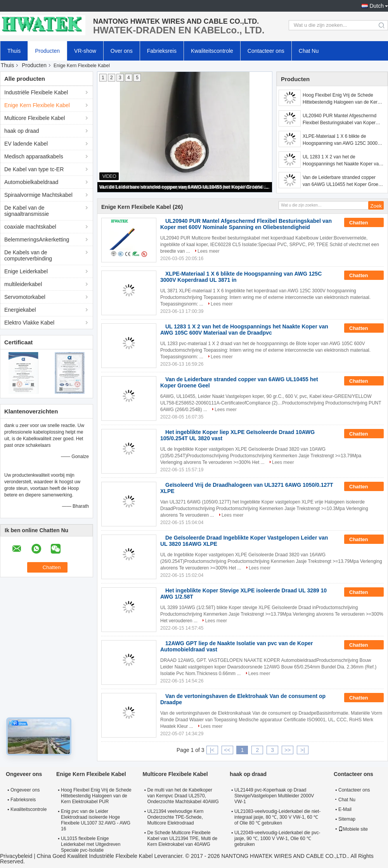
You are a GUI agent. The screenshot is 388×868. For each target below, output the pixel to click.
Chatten (364, 223)
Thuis (14, 51)
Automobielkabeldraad (31, 182)
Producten (47, 51)
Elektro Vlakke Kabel (29, 323)
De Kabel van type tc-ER (34, 169)
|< (212, 750)
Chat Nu (309, 51)
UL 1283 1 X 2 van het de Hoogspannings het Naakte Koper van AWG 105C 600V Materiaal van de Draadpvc (342, 161)
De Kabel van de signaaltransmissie (27, 211)
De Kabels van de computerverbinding (28, 255)
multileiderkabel (23, 284)
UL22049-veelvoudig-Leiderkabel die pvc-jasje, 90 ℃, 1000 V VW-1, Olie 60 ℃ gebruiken (277, 838)
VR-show (85, 51)
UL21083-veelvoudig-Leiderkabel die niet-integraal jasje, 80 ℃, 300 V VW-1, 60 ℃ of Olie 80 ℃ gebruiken (277, 817)
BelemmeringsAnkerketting (37, 240)
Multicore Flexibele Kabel (35, 118)
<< (227, 750)
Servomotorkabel (25, 297)
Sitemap (347, 819)
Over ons (122, 51)
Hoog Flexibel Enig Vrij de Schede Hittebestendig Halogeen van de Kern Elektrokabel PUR (341, 99)
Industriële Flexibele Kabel (36, 92)
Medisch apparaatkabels (34, 156)
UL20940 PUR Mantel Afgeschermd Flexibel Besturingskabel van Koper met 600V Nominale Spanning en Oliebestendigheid (339, 120)
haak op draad (22, 131)
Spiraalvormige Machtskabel (38, 195)
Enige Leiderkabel (26, 271)
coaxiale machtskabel (30, 227)
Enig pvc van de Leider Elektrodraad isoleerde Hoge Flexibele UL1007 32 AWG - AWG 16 (96, 820)
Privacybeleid (16, 856)
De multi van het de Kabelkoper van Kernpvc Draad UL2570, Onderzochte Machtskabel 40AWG (183, 796)
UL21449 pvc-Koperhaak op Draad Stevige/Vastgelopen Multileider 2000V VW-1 (274, 796)
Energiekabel (20, 310)
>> (288, 750)
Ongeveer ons (25, 790)
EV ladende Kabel (26, 144)
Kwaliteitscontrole (212, 51)
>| (303, 750)
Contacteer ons (266, 51)
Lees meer (209, 251)
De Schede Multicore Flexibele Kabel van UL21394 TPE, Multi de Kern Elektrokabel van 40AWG (183, 838)
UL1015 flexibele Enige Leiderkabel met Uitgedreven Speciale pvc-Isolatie (91, 844)
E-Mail (345, 809)
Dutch (377, 6)
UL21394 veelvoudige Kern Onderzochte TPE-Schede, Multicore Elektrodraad (176, 817)
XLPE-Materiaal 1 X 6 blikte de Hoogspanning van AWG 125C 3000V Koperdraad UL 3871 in (342, 140)
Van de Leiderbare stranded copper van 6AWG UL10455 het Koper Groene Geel (185, 187)
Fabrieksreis (162, 51)
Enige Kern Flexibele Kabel (37, 105)
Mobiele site (353, 829)
